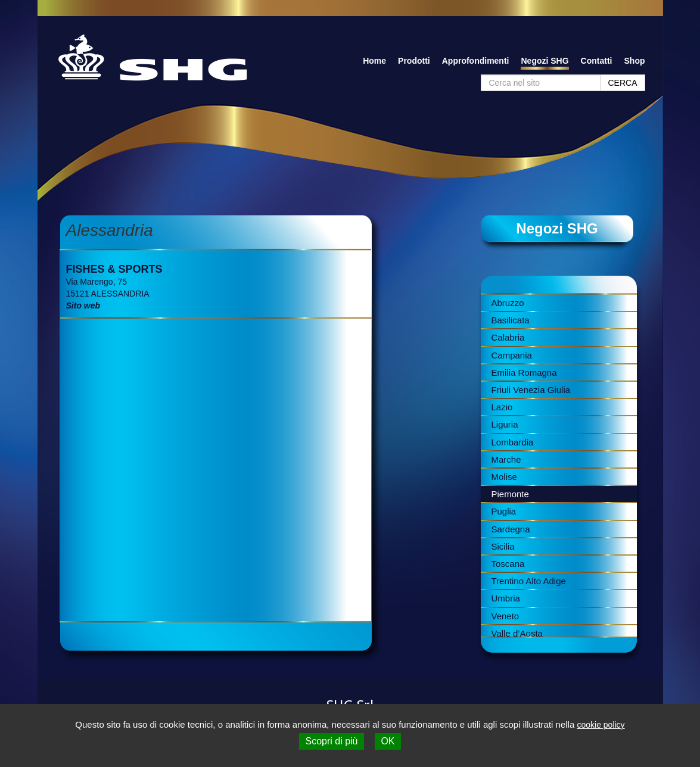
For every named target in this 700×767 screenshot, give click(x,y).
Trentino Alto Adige (529, 581)
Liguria (505, 424)
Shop (635, 61)
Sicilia (503, 546)
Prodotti (414, 61)
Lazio (502, 407)
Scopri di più (331, 741)
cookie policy (601, 725)
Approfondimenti (476, 61)
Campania (512, 355)
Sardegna (511, 529)
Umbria (506, 598)
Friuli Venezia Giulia (531, 390)
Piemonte (510, 494)
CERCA (622, 83)
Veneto (505, 616)
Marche (506, 459)
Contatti (597, 61)
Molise (504, 477)
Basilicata (511, 320)
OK (388, 741)
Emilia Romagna (524, 372)
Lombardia (513, 442)
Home (374, 61)
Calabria (508, 337)
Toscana (508, 564)
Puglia (504, 511)
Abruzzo (508, 303)
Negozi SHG (545, 61)
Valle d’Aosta (517, 633)
